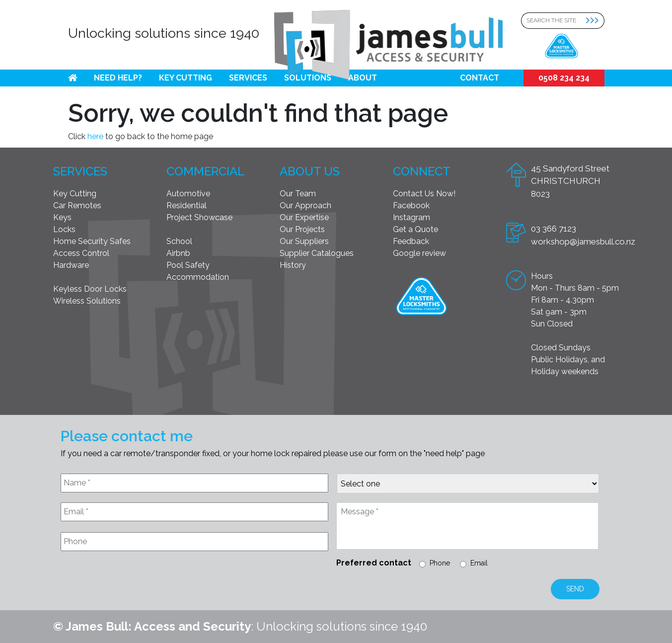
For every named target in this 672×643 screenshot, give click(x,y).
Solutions (308, 78)
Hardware (71, 265)
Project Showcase (199, 217)
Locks (64, 229)
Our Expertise (304, 217)
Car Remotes (77, 205)
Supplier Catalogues (317, 253)
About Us (310, 171)
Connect (422, 171)
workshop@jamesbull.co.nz (583, 241)
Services (248, 78)
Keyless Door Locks (90, 289)
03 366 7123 (554, 229)
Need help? (118, 78)
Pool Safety (188, 265)
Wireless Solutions (87, 301)
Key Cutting (186, 78)
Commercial (205, 171)
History (293, 265)
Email (479, 563)
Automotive (188, 194)
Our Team (298, 194)
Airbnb (178, 253)
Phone (440, 563)
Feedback (411, 241)
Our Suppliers (304, 241)
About (363, 78)
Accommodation (198, 277)
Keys (62, 217)
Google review (419, 253)
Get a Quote (415, 229)
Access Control (81, 253)
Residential (187, 205)
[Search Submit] (595, 21)
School (179, 241)
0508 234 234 (564, 78)
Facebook (411, 205)
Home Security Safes (92, 241)
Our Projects (302, 229)
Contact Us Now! (424, 194)
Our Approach (305, 205)
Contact (480, 78)
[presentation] (136, 583)
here (95, 136)
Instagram (411, 217)
